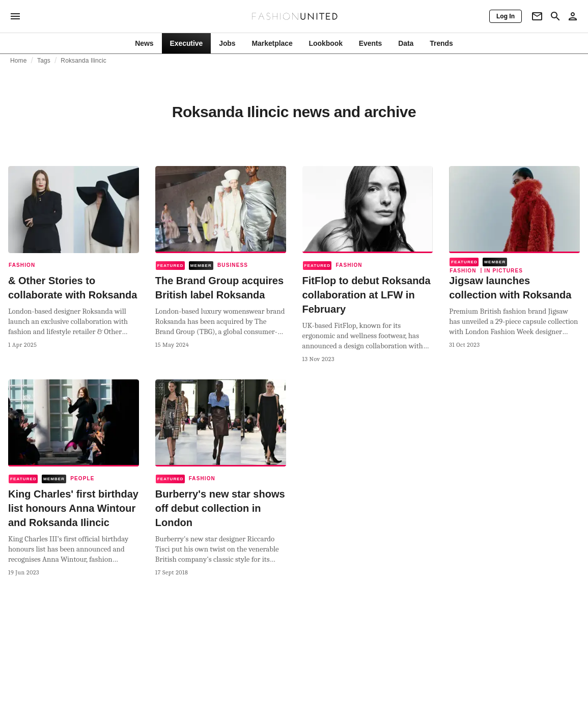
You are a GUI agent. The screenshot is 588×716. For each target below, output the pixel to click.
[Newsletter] (537, 16)
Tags (44, 61)
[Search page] (555, 16)
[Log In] (506, 16)
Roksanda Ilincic (83, 61)
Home (19, 61)
